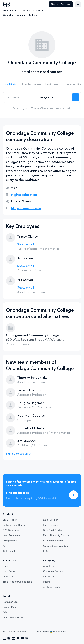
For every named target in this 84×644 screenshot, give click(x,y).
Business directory (33, 10)
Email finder (10, 84)
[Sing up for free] (73, 495)
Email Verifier (50, 520)
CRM (46, 551)
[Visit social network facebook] (9, 638)
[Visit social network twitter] (18, 638)
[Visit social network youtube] (22, 638)
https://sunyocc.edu (26, 208)
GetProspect (7, 4)
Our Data (48, 576)
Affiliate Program (53, 587)
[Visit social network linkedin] (13, 638)
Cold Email (9, 551)
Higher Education (24, 195)
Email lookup (53, 84)
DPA (5, 612)
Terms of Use (10, 602)
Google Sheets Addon (55, 546)
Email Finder (10, 10)
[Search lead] (76, 97)
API (5, 546)
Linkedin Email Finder (15, 525)
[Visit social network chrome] (27, 638)
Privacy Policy (10, 607)
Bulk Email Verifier (53, 541)
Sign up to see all (17, 454)
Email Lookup (51, 525)
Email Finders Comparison (17, 582)
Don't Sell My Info (13, 617)
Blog (6, 566)
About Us (48, 566)
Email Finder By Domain (56, 535)
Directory (8, 576)
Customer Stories (53, 571)
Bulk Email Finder (53, 530)
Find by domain (32, 84)
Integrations (10, 541)
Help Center (10, 571)
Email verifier (74, 84)
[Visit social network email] (4, 638)
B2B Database (11, 530)
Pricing (47, 582)
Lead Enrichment (12, 535)
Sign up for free (61, 4)
